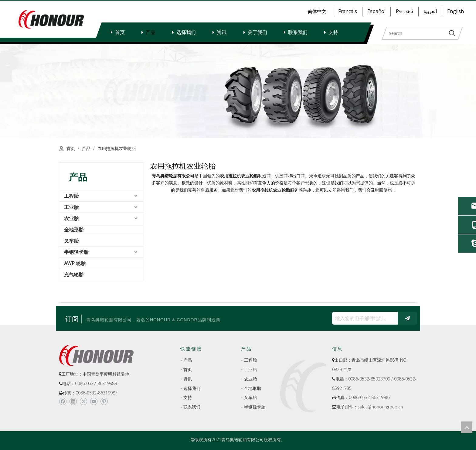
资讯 (222, 32)
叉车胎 (71, 241)
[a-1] (238, 91)
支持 (333, 32)
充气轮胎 (74, 274)
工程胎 (71, 196)
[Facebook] (63, 402)
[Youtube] (94, 402)
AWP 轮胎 (75, 263)
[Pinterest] (104, 402)
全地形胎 (74, 230)
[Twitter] (83, 402)
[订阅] (407, 318)
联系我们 (298, 32)
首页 (120, 32)
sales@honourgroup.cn (380, 407)
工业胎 (71, 207)
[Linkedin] (73, 402)
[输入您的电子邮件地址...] (363, 318)
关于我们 (257, 32)
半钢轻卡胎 (76, 252)
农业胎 (71, 218)
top (467, 427)
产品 (151, 32)
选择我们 (186, 32)
